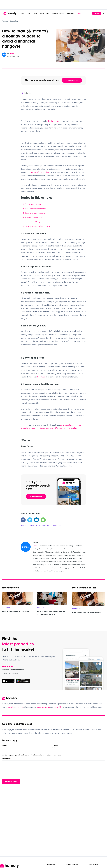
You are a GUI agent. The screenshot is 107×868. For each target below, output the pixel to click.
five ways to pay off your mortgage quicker (58, 428)
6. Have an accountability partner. (37, 226)
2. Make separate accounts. (35, 209)
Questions (71, 13)
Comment (7, 759)
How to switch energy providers (16, 612)
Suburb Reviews (58, 13)
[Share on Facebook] (23, 520)
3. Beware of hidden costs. (34, 213)
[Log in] (103, 13)
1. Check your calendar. (33, 204)
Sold (35, 13)
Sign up (97, 13)
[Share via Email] (43, 520)
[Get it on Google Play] (23, 681)
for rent (20, 707)
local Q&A (58, 707)
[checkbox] (3, 755)
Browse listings (72, 80)
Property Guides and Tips (40, 526)
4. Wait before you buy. (33, 217)
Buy (22, 13)
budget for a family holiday (39, 172)
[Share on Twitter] (30, 520)
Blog (79, 13)
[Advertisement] (53, 5)
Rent (29, 13)
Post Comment (11, 782)
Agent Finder (45, 13)
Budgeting (14, 21)
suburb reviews (43, 707)
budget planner (55, 121)
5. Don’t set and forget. (32, 222)
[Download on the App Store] (9, 681)
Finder (35, 546)
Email (57, 745)
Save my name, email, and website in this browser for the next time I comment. (33, 755)
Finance (5, 21)
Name (5, 745)
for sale (11, 707)
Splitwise (41, 377)
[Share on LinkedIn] (36, 520)
